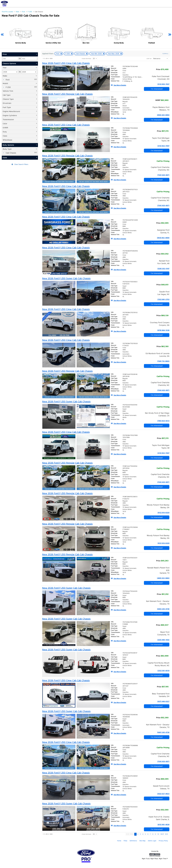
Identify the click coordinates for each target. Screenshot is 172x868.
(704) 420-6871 (163, 175)
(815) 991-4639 (163, 824)
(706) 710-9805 (163, 361)
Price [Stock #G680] (162, 69)
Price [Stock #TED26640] (163, 131)
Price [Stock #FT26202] (163, 346)
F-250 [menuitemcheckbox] (8, 87)
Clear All (165, 54)
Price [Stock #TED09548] (162, 718)
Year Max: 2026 (114, 54)
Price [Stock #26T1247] (163, 687)
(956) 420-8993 (163, 115)
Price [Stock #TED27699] (163, 438)
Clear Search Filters (20, 164)
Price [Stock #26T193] (162, 254)
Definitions (133, 841)
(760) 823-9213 (163, 421)
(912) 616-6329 (163, 513)
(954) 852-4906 (163, 238)
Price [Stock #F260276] (162, 810)
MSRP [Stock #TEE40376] (162, 100)
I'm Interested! (157, 89)
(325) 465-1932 (163, 640)
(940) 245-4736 (163, 609)
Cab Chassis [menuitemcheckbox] (11, 153)
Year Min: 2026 (97, 54)
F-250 (68, 54)
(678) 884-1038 (163, 330)
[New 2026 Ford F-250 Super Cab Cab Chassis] (66, 278)
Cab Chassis (81, 54)
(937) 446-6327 (163, 701)
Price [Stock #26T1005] (162, 315)
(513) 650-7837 (163, 84)
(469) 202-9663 (163, 578)
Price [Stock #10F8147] (162, 656)
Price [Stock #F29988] (162, 625)
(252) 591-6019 (163, 671)
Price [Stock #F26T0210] (162, 285)
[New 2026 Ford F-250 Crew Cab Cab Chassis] (66, 63)
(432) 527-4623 (163, 794)
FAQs (125, 841)
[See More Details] (119, 85)
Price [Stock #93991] (162, 223)
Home (119, 841)
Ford (58, 54)
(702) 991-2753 (163, 299)
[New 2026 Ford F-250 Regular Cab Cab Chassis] (67, 94)
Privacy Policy (163, 841)
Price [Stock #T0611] (162, 561)
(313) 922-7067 (163, 146)
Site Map (142, 841)
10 (158, 834)
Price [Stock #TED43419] (163, 594)
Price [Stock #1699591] (162, 779)
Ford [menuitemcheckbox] (7, 80)
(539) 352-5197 (163, 269)
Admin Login (152, 841)
